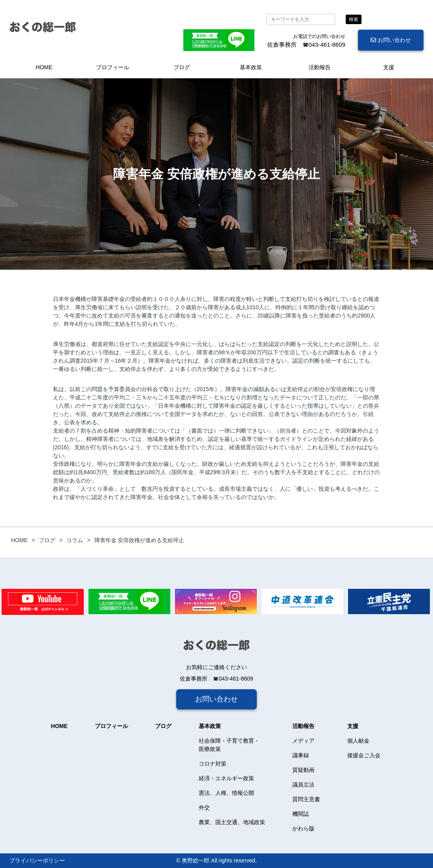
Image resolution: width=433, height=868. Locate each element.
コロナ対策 (213, 764)
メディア (303, 741)
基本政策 (251, 67)
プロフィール (113, 67)
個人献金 (358, 741)
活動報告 (320, 67)
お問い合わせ (391, 40)
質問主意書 (306, 799)
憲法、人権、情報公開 (226, 793)
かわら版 (303, 828)
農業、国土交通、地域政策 (232, 822)
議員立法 (303, 785)
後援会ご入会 (364, 755)
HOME (44, 67)
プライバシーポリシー (37, 860)
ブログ (182, 67)
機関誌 (301, 814)
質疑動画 (303, 770)
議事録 (301, 755)
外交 (204, 807)
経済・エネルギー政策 (226, 778)
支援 (389, 67)
